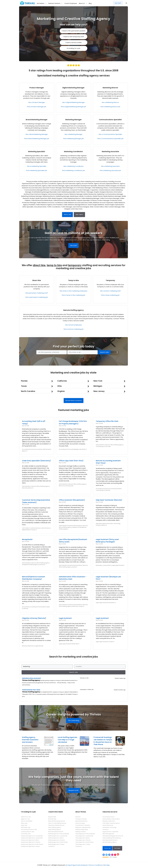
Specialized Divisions (81, 821)
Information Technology (113, 524)
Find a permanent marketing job (37, 297)
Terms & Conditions (95, 865)
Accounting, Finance (108, 817)
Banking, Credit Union (109, 821)
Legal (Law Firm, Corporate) (110, 832)
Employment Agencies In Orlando (31, 842)
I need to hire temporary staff (74, 37)
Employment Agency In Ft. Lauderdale (32, 836)
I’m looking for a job (74, 48)
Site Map (107, 865)
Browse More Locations (74, 400)
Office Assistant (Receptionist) (72, 500)
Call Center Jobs (26, 834)
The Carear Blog (73, 720)
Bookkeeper (75, 449)
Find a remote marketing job (74, 329)
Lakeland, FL (76, 527)
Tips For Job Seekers (27, 821)
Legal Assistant (120, 565)
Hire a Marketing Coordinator (73, 166)
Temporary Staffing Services (56, 825)
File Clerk (108, 446)
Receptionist (27, 539)
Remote (108, 490)
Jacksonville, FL (107, 565)
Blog (90, 3)
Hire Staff (118, 3)
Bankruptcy (99, 565)
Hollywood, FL (31, 646)
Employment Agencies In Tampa (30, 846)
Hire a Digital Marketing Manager (73, 102)
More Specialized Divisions (56, 832)
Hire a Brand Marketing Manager (37, 134)
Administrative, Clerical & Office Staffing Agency (110, 445)
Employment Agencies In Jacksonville (32, 838)
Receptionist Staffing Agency (30, 565)
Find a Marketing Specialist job (37, 170)
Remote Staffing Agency (73, 310)
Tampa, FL (34, 530)
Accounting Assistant (115, 489)
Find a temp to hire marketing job (73, 295)
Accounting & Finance (28, 449)
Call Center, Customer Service (111, 823)
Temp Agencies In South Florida (84, 842)
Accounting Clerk (40, 449)
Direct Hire (37, 280)
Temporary (110, 280)
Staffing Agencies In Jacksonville (58, 836)
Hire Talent (79, 214)
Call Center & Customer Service (31, 528)
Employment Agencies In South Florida (32, 844)
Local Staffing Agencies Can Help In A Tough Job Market (67, 740)
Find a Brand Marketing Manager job (37, 139)
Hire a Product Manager (37, 102)
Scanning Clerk (69, 486)
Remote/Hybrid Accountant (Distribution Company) (34, 578)
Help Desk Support (101, 524)
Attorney (24, 646)
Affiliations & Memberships (83, 827)
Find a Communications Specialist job (110, 139)
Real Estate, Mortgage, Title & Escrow (113, 836)
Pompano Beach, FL (101, 525)
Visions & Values (80, 823)
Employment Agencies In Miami (30, 840)
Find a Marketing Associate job (110, 170)
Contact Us (51, 846)
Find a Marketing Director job (110, 107)
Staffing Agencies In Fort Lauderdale (59, 834)
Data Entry (25, 488)
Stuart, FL (75, 567)
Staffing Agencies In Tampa (56, 844)
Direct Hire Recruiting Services (57, 821)
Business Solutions (56, 3)
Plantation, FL (112, 603)
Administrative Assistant (66, 526)
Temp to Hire (73, 280)
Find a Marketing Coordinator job (73, 170)
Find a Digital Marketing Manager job (73, 107)
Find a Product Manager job (37, 107)
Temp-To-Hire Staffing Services (57, 823)
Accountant (25, 607)
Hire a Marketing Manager (73, 134)
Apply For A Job (25, 819)
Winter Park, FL (75, 644)
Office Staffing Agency (55, 827)
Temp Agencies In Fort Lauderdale (85, 834)
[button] (126, 3)
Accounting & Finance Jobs (29, 829)
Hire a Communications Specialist (110, 134)
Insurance (105, 829)
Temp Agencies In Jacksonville (84, 836)
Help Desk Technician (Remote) (109, 500)
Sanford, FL (42, 565)
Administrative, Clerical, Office (111, 819)
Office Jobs (24, 823)
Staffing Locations (81, 832)
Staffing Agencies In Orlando (56, 840)
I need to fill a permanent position (74, 31)
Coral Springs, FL (100, 446)
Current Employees (71, 3)
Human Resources (108, 825)
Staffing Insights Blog (82, 829)
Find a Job (67, 214)
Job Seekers (42, 3)
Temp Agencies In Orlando (83, 840)
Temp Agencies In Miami (82, 838)
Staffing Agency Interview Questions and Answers (30, 740)
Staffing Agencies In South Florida (58, 842)
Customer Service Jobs (28, 832)
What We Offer (52, 819)
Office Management (108, 834)
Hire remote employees (74, 325)
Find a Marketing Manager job (73, 139)
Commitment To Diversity (83, 825)
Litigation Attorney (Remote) (34, 618)
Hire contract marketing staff (110, 291)
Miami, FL (31, 488)
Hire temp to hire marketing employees (73, 291)
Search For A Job (26, 817)
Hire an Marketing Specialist (37, 166)
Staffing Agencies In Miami (56, 838)
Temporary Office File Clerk (107, 421)
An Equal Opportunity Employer (77, 865)
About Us (83, 3)
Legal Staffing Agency (55, 829)
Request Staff (74, 790)
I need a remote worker (73, 42)
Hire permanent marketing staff (37, 293)
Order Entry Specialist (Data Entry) (36, 461)
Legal (113, 565)
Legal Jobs (24, 825)
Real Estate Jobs (26, 827)
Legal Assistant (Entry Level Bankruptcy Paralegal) (107, 541)
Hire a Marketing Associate (110, 166)
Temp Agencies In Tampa (83, 844)
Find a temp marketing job (110, 295)
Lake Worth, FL (83, 449)
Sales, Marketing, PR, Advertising (112, 838)
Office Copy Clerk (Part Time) (71, 461)
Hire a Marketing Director (110, 102)
